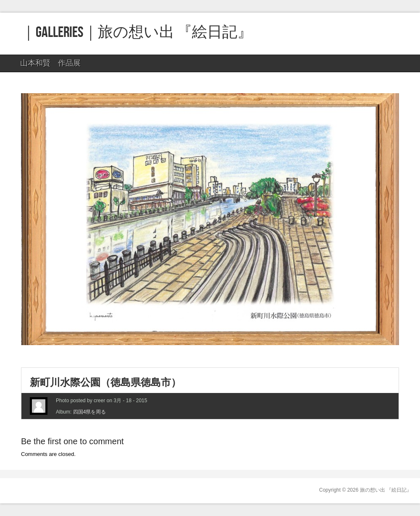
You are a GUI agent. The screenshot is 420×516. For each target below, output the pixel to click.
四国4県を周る (90, 412)
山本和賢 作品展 (49, 65)
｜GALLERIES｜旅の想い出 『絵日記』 (137, 33)
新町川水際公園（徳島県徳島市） (105, 382)
